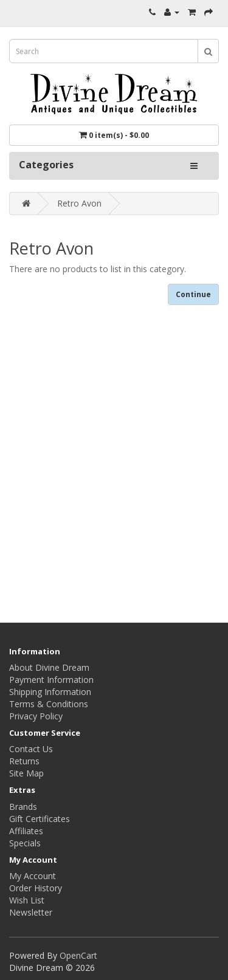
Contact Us (31, 749)
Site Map (26, 773)
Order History (36, 888)
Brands (23, 807)
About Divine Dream (49, 667)
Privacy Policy (36, 716)
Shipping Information (50, 692)
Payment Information (51, 680)
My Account (33, 876)
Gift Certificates (40, 819)
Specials (25, 843)
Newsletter (31, 912)
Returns (24, 761)
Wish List (27, 900)
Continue (193, 294)
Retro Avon (79, 203)
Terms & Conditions (49, 704)
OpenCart (78, 955)
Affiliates (26, 831)
